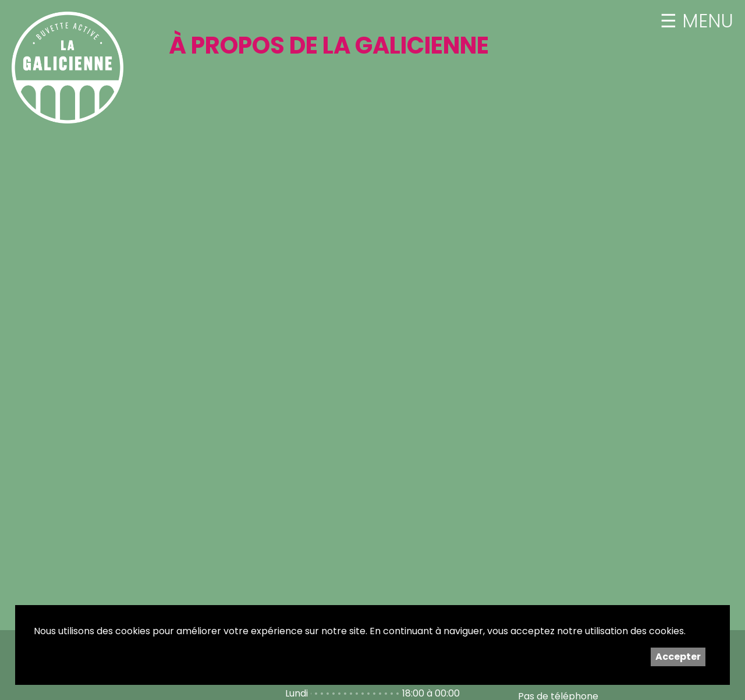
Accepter (678, 657)
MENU (705, 21)
